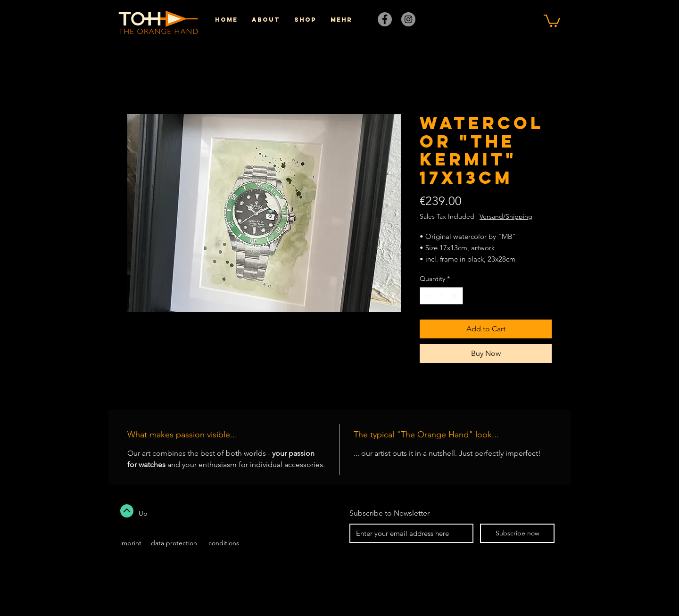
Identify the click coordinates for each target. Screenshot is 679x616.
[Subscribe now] (517, 533)
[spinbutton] (441, 296)
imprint (131, 543)
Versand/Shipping (506, 216)
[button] (552, 20)
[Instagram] (408, 19)
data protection (174, 543)
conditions (224, 543)
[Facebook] (385, 19)
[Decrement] (427, 296)
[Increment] (456, 296)
